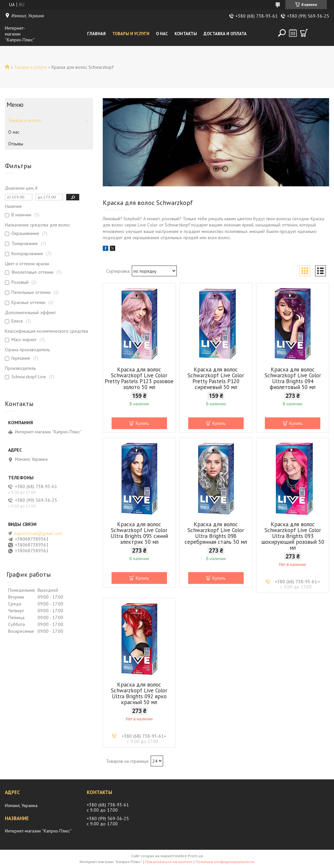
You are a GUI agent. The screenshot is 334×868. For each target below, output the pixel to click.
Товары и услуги (131, 34)
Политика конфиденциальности (225, 862)
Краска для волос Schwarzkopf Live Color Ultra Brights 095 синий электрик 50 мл (139, 533)
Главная (96, 34)
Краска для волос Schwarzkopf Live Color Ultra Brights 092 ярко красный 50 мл (139, 693)
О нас (162, 34)
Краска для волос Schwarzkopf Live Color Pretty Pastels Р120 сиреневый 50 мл (216, 378)
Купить (142, 423)
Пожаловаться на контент (169, 862)
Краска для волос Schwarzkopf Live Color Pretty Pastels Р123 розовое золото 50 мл (139, 378)
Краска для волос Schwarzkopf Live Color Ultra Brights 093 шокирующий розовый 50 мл (293, 536)
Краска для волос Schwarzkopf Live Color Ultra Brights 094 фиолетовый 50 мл (293, 378)
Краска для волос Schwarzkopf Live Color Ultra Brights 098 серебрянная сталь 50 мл (216, 533)
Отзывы (16, 144)
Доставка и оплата (225, 34)
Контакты (186, 34)
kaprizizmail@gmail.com (38, 533)
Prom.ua (195, 856)
